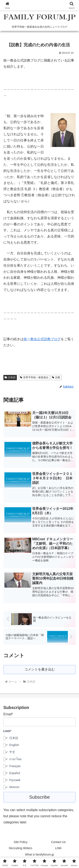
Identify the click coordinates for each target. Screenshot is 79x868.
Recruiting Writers (21, 848)
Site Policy (21, 842)
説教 (56, 377)
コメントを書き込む (40, 669)
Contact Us (58, 842)
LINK (58, 848)
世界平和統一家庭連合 (34, 377)
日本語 (10, 377)
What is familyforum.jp (40, 854)
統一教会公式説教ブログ (42, 339)
